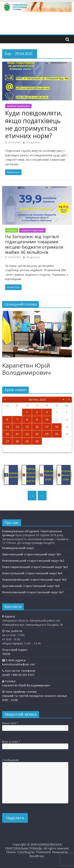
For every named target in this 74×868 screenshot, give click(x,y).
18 (57, 427)
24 (47, 434)
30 (37, 441)
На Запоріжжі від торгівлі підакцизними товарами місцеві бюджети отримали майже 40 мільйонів (34, 244)
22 (27, 434)
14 (17, 427)
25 (57, 434)
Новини (12, 230)
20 (7, 434)
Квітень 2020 (37, 400)
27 (7, 441)
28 (17, 441)
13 (7, 427)
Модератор (33, 142)
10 (47, 419)
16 (37, 427)
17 (47, 427)
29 (27, 441)
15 (27, 427)
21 (17, 434)
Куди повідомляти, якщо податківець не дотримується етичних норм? (34, 124)
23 (37, 434)
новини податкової (18, 106)
